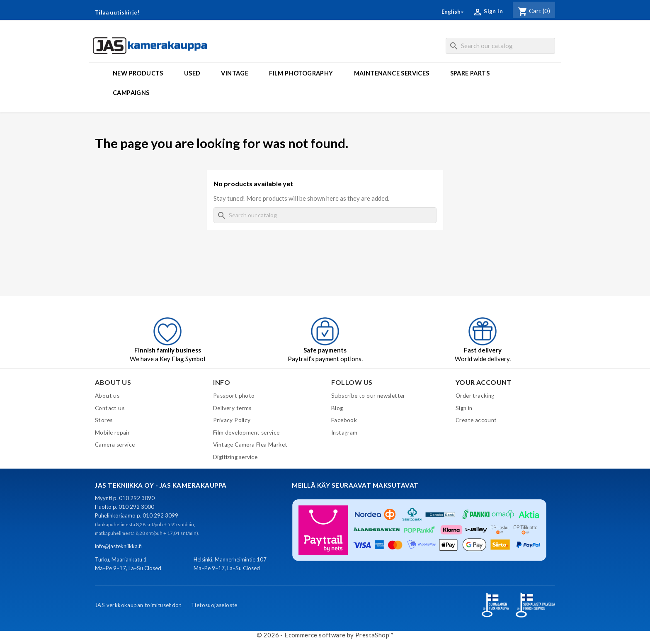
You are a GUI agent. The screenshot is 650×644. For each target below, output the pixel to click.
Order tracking (475, 396)
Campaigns (131, 93)
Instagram (344, 433)
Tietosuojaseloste (214, 605)
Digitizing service (235, 457)
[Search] (500, 46)
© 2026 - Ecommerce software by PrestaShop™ (325, 635)
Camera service (115, 445)
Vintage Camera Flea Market (250, 445)
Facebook (344, 420)
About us (107, 396)
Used (192, 73)
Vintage (235, 73)
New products (138, 73)
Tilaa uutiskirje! (117, 12)
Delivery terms (232, 408)
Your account (484, 382)
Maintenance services (392, 73)
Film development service (246, 433)
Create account (476, 420)
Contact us (110, 408)
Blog (337, 408)
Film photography (301, 73)
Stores (104, 420)
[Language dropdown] (453, 12)
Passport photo (234, 396)
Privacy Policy (232, 420)
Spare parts (470, 73)
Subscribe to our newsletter (368, 396)
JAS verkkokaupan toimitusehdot (138, 605)
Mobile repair (112, 433)
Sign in (464, 408)
